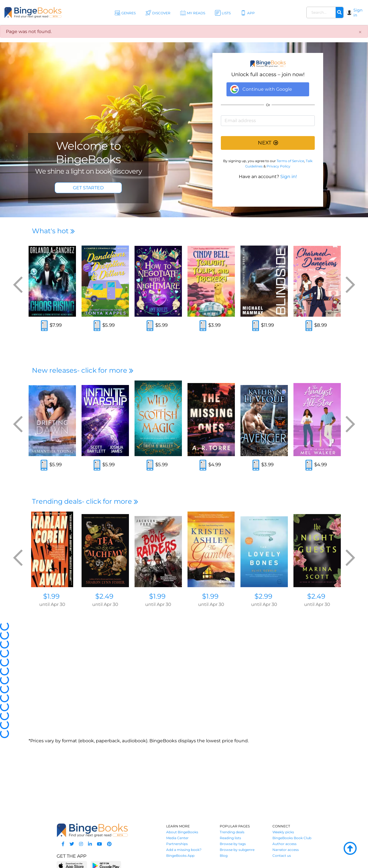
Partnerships (177, 844)
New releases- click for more (83, 370)
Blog (224, 856)
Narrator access (286, 850)
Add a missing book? (184, 850)
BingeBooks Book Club (292, 838)
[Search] (339, 13)
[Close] (360, 32)
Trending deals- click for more (85, 501)
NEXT (268, 143)
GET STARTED (88, 188)
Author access (284, 844)
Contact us (282, 856)
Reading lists (230, 838)
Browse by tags (233, 844)
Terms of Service (290, 161)
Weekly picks (283, 832)
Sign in (358, 13)
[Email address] (268, 121)
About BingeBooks (182, 832)
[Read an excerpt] (44, 326)
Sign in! (289, 177)
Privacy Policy (278, 166)
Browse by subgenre (237, 850)
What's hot (53, 231)
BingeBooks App (180, 856)
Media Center (177, 838)
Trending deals (232, 832)
